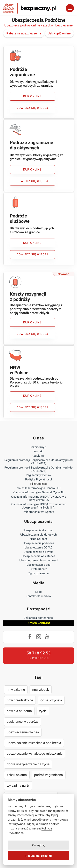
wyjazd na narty (18, 786)
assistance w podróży (23, 722)
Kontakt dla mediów (39, 596)
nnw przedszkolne (20, 700)
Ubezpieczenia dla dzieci (38, 530)
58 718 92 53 (38, 653)
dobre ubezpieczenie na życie (28, 764)
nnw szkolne (16, 690)
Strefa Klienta (39, 569)
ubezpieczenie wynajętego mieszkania (35, 754)
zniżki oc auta (17, 775)
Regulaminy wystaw (38, 475)
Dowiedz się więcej (32, 108)
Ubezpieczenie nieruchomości (39, 561)
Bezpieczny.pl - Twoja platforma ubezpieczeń (30, 8)
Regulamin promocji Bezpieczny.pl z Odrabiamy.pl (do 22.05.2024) (38, 469)
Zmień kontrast (39, 623)
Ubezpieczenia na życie (38, 552)
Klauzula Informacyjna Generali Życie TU (38, 493)
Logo (38, 592)
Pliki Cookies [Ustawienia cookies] (39, 484)
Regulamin (38, 456)
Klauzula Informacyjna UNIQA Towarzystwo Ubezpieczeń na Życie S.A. (38, 506)
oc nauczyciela (51, 700)
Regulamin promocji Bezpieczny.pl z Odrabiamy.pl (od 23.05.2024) (38, 462)
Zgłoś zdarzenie (38, 573)
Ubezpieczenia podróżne (38, 543)
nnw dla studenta (19, 711)
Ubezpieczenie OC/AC (38, 548)
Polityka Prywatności (39, 480)
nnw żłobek (41, 690)
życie (43, 711)
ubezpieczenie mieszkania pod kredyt (34, 743)
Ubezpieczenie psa (38, 565)
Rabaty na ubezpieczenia (24, 33)
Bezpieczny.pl (38, 447)
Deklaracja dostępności (38, 618)
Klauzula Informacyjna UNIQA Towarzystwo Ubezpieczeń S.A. (38, 498)
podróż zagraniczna (49, 775)
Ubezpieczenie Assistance (38, 556)
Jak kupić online (59, 33)
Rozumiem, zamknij (39, 856)
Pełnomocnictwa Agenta (38, 512)
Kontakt (38, 452)
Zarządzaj (39, 845)
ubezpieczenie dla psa (23, 732)
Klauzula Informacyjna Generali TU (38, 488)
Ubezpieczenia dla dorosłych (38, 535)
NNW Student (38, 539)
